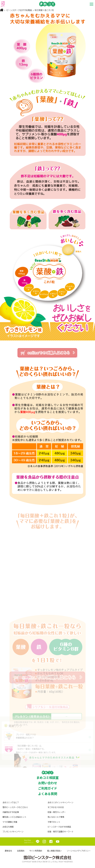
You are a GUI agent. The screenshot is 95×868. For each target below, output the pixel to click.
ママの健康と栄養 (10, 822)
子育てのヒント (54, 822)
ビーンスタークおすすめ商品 (19, 10)
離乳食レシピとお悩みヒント (14, 817)
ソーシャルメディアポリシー (79, 851)
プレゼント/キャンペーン (13, 832)
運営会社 (8, 851)
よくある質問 (48, 794)
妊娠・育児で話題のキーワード (60, 832)
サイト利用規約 (36, 851)
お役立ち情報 (8, 827)
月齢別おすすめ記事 (11, 812)
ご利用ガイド (48, 788)
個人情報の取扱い (54, 851)
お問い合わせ (48, 783)
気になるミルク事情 (56, 817)
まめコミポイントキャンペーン (60, 802)
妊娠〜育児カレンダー (57, 812)
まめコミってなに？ (11, 802)
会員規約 (21, 851)
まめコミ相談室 (47, 778)
